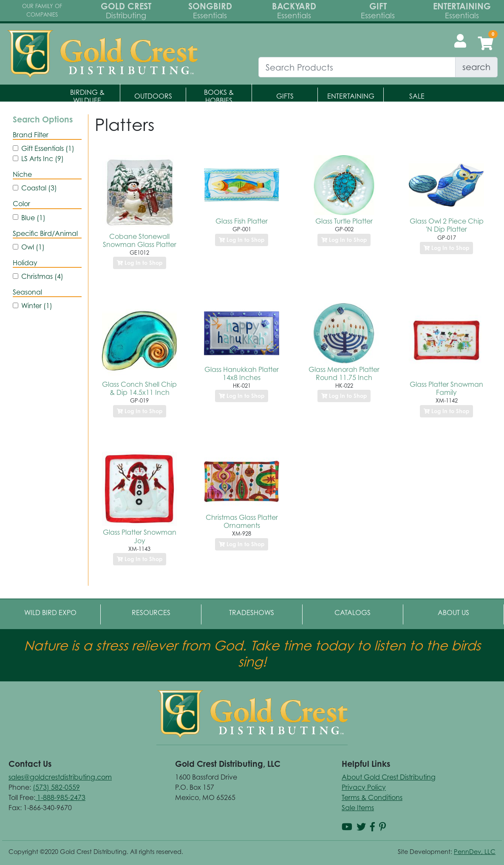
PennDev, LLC (475, 852)
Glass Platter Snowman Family (446, 388)
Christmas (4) (42, 276)
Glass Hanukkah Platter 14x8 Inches (242, 373)
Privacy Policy (364, 787)
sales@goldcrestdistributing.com (60, 777)
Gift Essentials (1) (48, 148)
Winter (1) (37, 306)
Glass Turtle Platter (344, 221)
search (476, 67)
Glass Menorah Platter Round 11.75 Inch (344, 373)
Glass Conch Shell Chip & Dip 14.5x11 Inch (139, 388)
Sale (417, 96)
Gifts (285, 96)
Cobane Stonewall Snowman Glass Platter (140, 240)
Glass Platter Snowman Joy (140, 536)
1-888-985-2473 (60, 797)
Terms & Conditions (372, 797)
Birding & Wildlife (87, 96)
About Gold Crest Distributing (389, 777)
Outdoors (153, 96)
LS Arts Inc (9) (42, 159)
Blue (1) (33, 218)
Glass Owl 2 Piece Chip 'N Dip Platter (447, 225)
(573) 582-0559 (56, 787)
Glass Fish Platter (242, 221)
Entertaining (351, 96)
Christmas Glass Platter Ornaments (242, 521)
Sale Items (358, 808)
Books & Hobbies (219, 96)
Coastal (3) (39, 188)
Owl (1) (33, 247)
